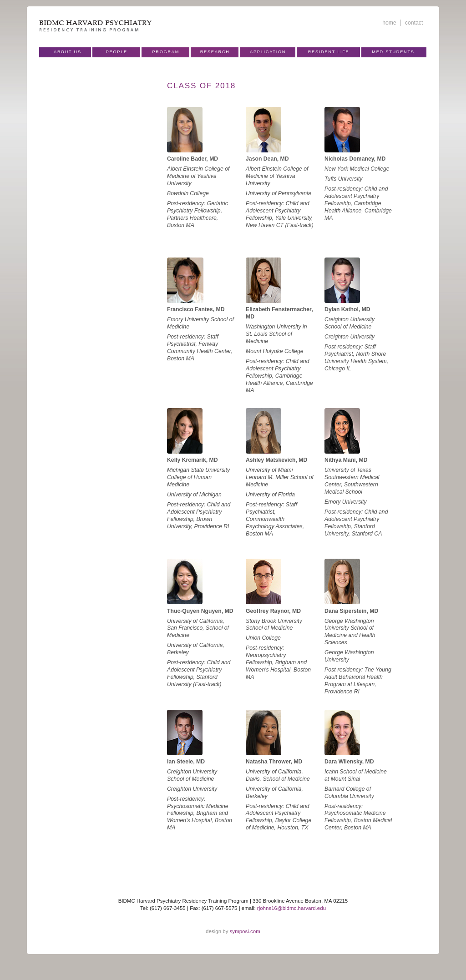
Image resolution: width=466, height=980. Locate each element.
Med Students (393, 52)
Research (215, 52)
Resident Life (329, 52)
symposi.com (245, 931)
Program (166, 52)
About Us (68, 52)
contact (414, 23)
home (389, 23)
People (117, 52)
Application (268, 52)
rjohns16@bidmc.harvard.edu (291, 908)
